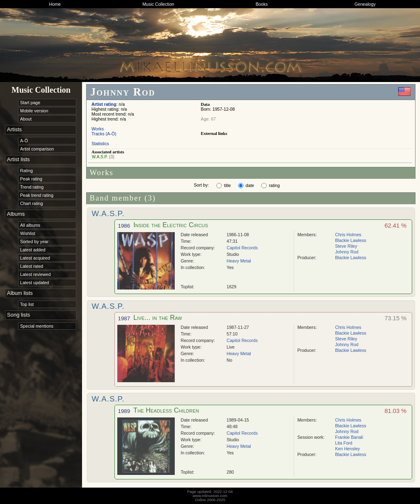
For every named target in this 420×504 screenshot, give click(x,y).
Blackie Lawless (351, 240)
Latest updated (35, 283)
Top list (27, 304)
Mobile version (34, 111)
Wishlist (28, 233)
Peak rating (31, 179)
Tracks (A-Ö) (104, 134)
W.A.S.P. (100, 157)
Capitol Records (242, 248)
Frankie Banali (349, 437)
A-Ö (24, 141)
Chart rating (32, 203)
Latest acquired (35, 258)
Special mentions (37, 326)
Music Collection (158, 4)
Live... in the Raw (158, 318)
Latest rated (32, 266)
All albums (30, 225)
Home (55, 4)
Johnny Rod (347, 252)
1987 (124, 318)
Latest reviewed (35, 274)
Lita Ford (344, 443)
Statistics (100, 144)
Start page (30, 103)
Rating (26, 171)
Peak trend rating (37, 195)
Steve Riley (346, 246)
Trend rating (32, 187)
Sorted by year (34, 242)
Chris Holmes (348, 235)
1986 (124, 226)
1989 (124, 411)
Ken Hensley (347, 449)
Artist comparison (37, 149)
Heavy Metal (239, 261)
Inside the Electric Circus (171, 225)
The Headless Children (166, 410)
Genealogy (365, 4)
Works (98, 129)
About (26, 119)
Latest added (33, 250)
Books (262, 4)
